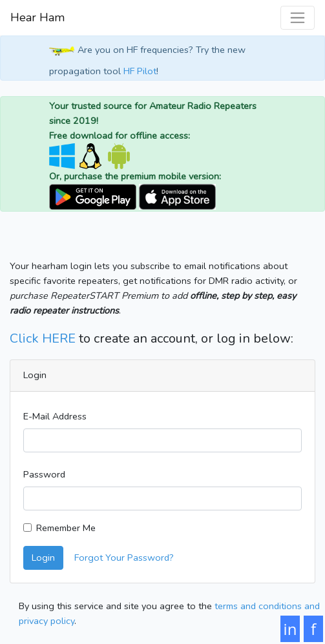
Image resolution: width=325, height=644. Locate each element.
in (290, 629)
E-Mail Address (55, 416)
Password (44, 474)
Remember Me (66, 528)
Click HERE (43, 338)
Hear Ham (37, 17)
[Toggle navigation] (298, 18)
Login (43, 558)
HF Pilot (140, 71)
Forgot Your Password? (124, 558)
